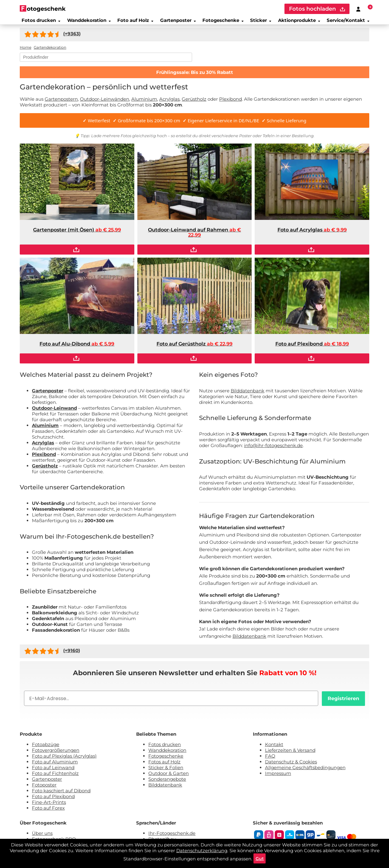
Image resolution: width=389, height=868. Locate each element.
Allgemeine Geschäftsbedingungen (305, 771)
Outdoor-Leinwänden (105, 103)
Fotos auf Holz (164, 766)
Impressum (278, 777)
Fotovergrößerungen (56, 754)
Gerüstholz (194, 103)
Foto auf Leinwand (53, 771)
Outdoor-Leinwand (54, 412)
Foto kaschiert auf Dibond (61, 795)
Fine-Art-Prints (49, 806)
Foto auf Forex (48, 812)
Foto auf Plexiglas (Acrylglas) (64, 760)
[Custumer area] (358, 9)
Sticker (261, 23)
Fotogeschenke (222, 23)
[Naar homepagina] (43, 8)
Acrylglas (169, 103)
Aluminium (144, 103)
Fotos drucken (38, 23)
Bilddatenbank (248, 395)
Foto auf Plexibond (53, 800)
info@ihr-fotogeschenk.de (273, 449)
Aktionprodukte (301, 23)
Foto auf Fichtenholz (55, 777)
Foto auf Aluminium (55, 766)
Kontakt (274, 748)
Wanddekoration (86, 23)
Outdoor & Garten (169, 777)
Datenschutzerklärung (202, 848)
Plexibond (231, 103)
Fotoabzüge (46, 748)
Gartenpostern (61, 103)
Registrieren (343, 702)
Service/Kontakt (351, 23)
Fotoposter (44, 789)
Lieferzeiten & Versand (290, 754)
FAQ (270, 760)
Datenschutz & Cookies (291, 766)
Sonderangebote (167, 783)
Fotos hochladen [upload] (317, 9)
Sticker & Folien (166, 771)
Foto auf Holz (133, 23)
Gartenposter (176, 23)
